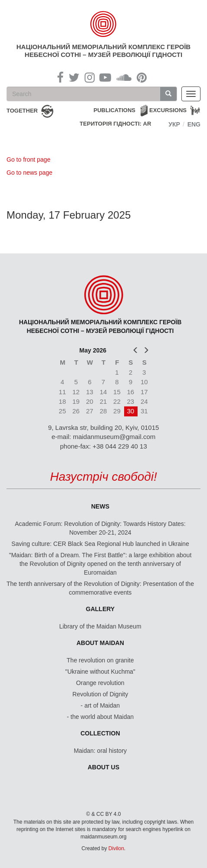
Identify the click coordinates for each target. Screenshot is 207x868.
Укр (174, 124)
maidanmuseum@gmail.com (114, 437)
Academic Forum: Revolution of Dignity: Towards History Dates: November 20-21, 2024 (100, 528)
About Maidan (100, 643)
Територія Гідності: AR (116, 124)
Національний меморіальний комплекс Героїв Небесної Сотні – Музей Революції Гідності (103, 51)
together (22, 111)
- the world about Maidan (100, 717)
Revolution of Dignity (100, 694)
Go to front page (28, 160)
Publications (114, 110)
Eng (194, 124)
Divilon (116, 848)
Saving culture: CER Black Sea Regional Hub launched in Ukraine (100, 544)
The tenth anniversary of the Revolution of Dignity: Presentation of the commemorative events (100, 588)
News (100, 506)
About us (103, 767)
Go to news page (30, 173)
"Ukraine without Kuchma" (100, 672)
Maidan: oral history (100, 751)
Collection (100, 733)
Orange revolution (100, 683)
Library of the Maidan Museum (100, 626)
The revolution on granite (100, 660)
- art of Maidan (100, 705)
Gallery (100, 609)
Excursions (168, 110)
